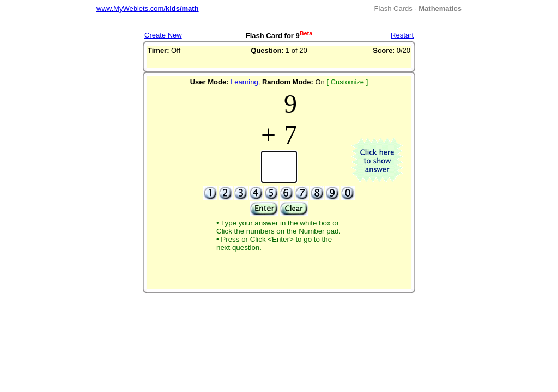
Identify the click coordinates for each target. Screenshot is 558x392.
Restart (402, 35)
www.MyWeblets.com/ (148, 8)
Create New (163, 35)
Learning (244, 82)
